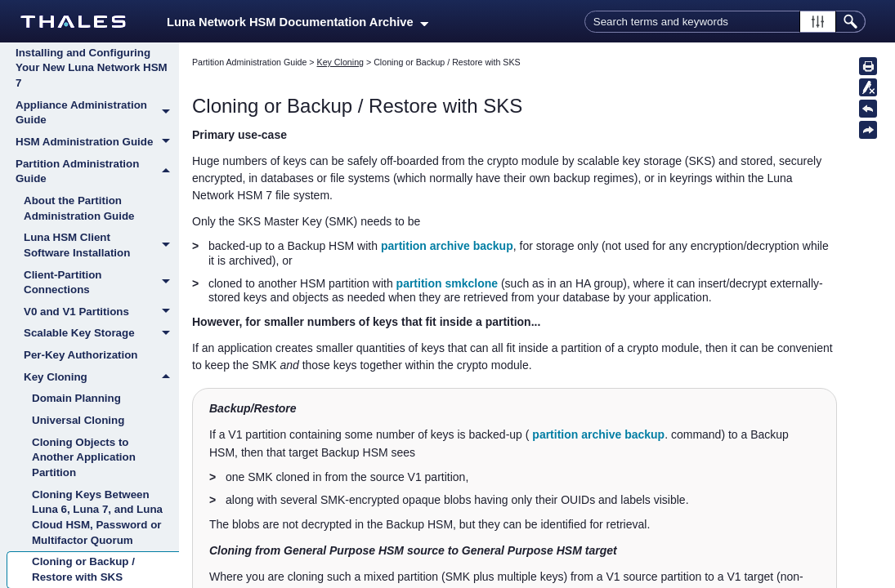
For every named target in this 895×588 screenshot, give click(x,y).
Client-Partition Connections (101, 283)
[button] (818, 22)
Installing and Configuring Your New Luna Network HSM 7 (92, 68)
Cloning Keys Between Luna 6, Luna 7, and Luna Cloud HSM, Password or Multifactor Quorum (97, 517)
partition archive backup (447, 246)
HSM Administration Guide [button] (97, 143)
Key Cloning (101, 377)
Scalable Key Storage (101, 334)
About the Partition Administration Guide (79, 208)
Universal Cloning (78, 420)
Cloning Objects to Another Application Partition (84, 457)
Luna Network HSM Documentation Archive (298, 22)
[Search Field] (725, 22)
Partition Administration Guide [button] (97, 172)
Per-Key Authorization (81, 355)
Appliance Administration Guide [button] (97, 113)
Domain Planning (76, 398)
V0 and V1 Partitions (101, 313)
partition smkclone (447, 283)
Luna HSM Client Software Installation (101, 245)
